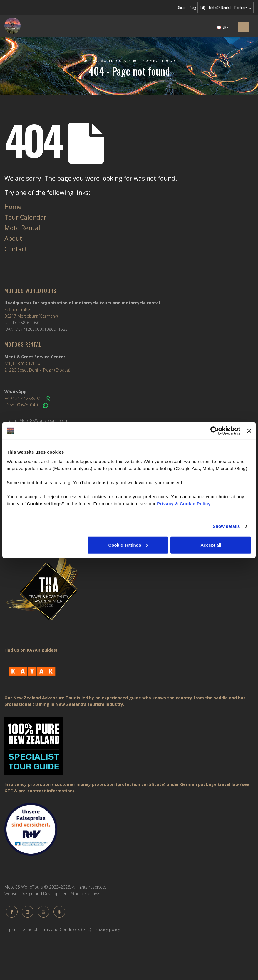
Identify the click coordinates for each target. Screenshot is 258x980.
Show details (226, 526)
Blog (193, 8)
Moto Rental (22, 228)
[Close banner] (249, 431)
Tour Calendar (25, 217)
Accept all (211, 545)
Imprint (11, 929)
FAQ (202, 8)
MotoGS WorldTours (104, 61)
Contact (16, 249)
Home (13, 207)
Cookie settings (128, 545)
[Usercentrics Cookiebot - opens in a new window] (215, 431)
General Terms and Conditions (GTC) (57, 929)
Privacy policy (108, 929)
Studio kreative (85, 894)
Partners (243, 8)
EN (223, 27)
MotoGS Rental (220, 8)
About (182, 8)
